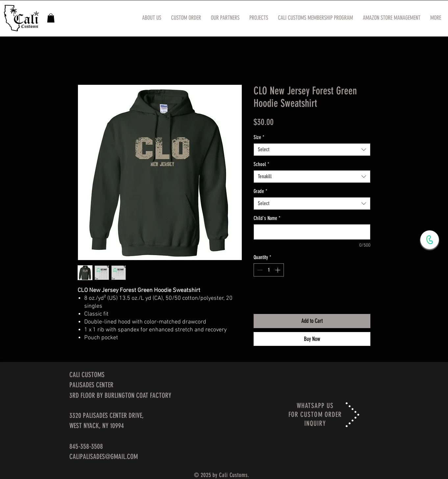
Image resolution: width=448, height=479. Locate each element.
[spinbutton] (269, 270)
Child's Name (267, 218)
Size (259, 137)
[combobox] (312, 150)
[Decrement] (259, 270)
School (261, 164)
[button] (51, 18)
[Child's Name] (312, 232)
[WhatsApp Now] (430, 240)
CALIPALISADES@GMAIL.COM (104, 456)
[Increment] (278, 270)
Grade (261, 191)
